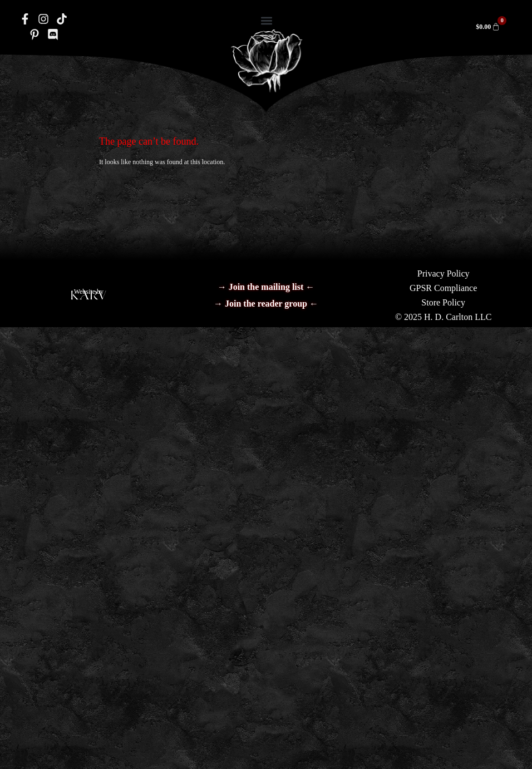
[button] (267, 20)
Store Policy (443, 302)
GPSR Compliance (443, 288)
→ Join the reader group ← (266, 304)
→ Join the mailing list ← (266, 287)
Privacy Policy (444, 273)
